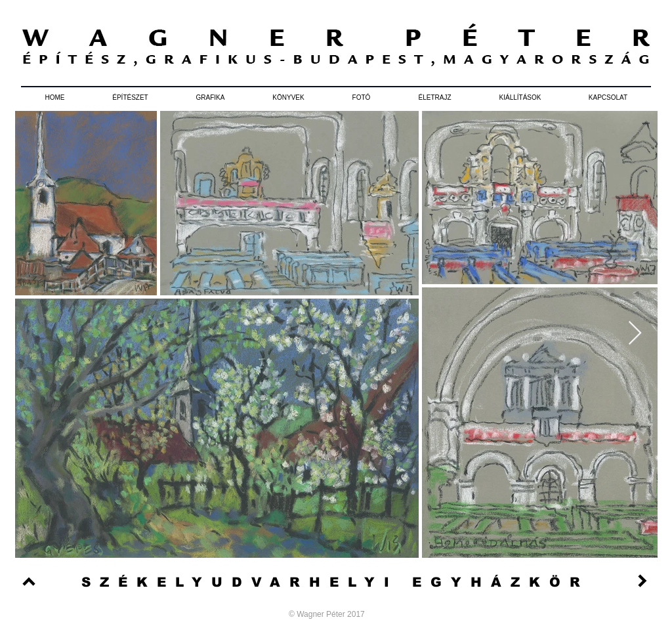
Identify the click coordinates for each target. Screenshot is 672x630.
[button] (130, 98)
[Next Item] (635, 334)
